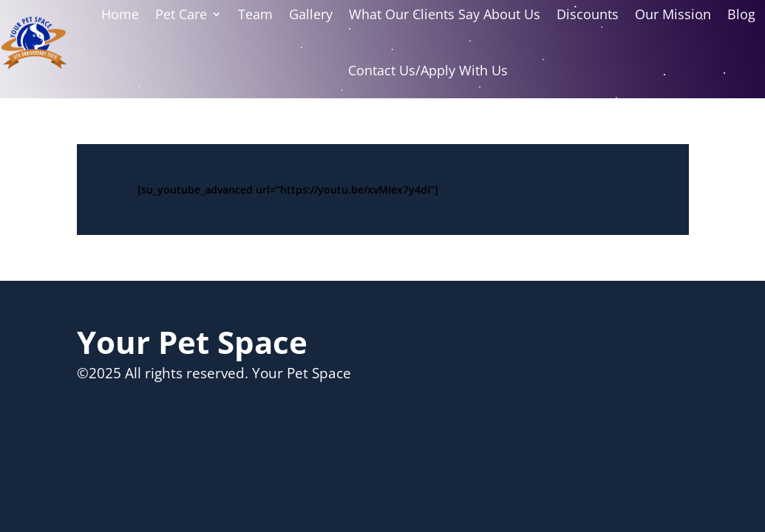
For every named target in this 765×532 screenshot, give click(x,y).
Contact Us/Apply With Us (428, 70)
